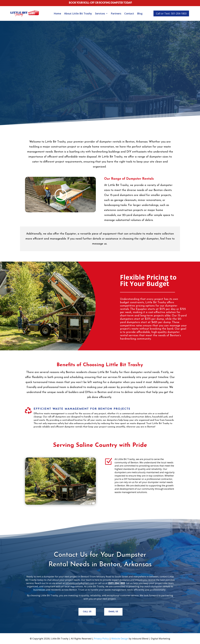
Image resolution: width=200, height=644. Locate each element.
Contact (129, 13)
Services (100, 13)
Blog (140, 13)
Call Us (87, 612)
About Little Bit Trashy (78, 13)
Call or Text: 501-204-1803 (171, 13)
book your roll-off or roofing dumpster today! (100, 3)
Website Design (120, 639)
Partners (116, 13)
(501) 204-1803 (117, 583)
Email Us (113, 612)
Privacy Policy (101, 639)
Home (57, 13)
